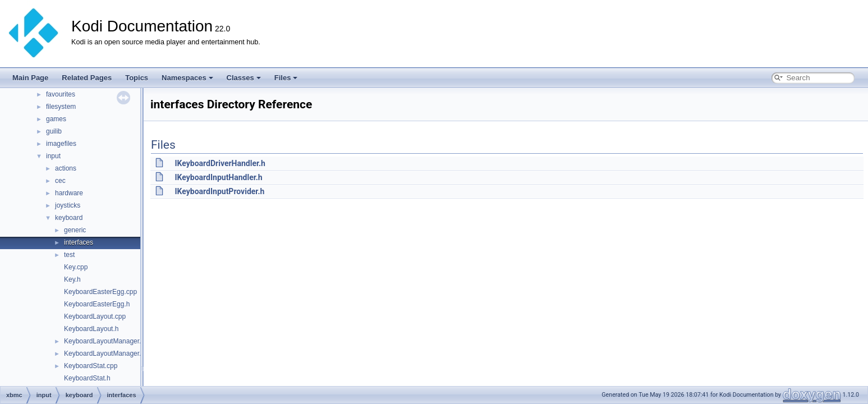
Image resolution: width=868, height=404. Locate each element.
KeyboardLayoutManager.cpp (108, 341)
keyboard (69, 218)
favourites (61, 94)
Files (286, 78)
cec (60, 181)
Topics (137, 78)
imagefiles (61, 144)
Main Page (30, 78)
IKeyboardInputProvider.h (219, 191)
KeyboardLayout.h (91, 329)
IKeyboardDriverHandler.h (220, 163)
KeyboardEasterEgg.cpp (100, 292)
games (56, 119)
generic (75, 230)
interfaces (79, 242)
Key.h (72, 279)
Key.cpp (76, 267)
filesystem (61, 107)
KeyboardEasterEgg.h (97, 304)
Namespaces (187, 78)
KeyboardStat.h (87, 378)
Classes (244, 78)
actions (66, 168)
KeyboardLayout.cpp (95, 316)
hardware (69, 193)
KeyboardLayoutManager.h (104, 353)
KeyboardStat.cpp (91, 366)
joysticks (68, 205)
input (53, 156)
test (69, 255)
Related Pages (87, 78)
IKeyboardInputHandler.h (218, 177)
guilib (54, 131)
